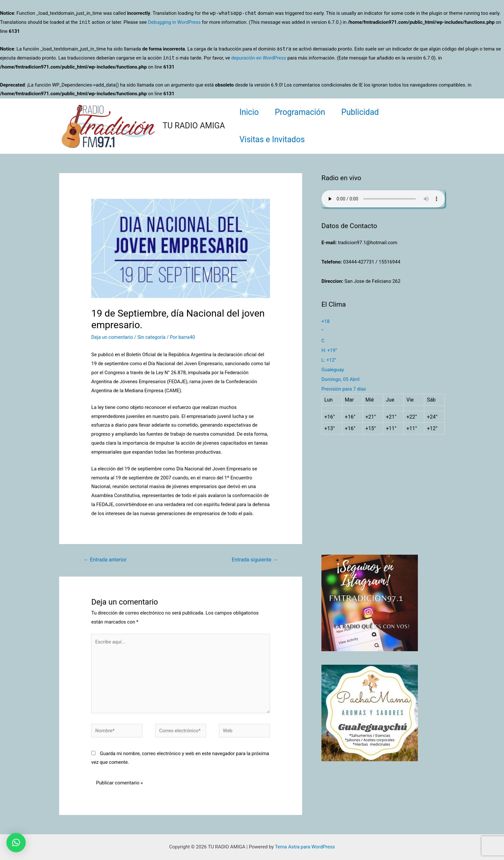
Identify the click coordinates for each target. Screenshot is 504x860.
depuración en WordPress (259, 58)
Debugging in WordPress (174, 22)
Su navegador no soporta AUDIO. (383, 199)
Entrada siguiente (255, 560)
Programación (300, 112)
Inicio (249, 112)
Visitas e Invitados (272, 139)
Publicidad (360, 112)
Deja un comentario (112, 337)
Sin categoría (151, 337)
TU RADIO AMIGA (194, 126)
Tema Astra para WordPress (305, 847)
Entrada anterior (105, 560)
